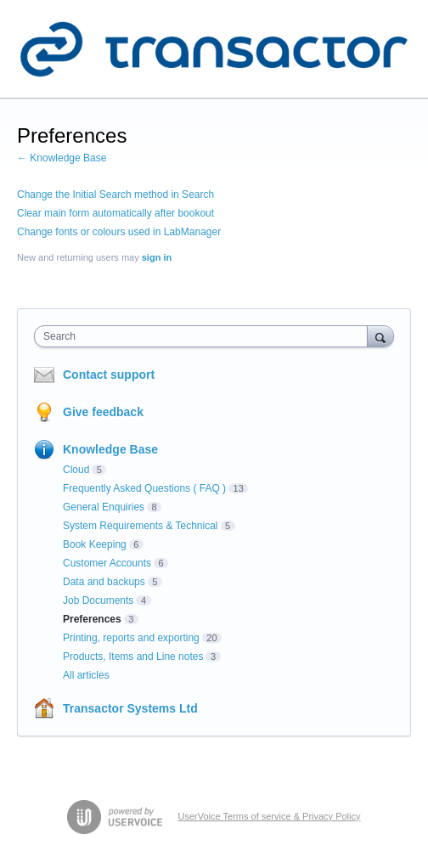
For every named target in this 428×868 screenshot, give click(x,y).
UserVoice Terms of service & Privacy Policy (270, 816)
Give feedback (103, 412)
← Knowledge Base (62, 158)
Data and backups (104, 582)
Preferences (92, 619)
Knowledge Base (110, 449)
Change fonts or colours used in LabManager (119, 232)
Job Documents (98, 600)
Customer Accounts (107, 563)
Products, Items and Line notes (133, 657)
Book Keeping (95, 544)
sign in (157, 257)
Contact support (109, 375)
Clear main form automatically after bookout (115, 213)
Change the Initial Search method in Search (115, 194)
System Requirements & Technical (141, 526)
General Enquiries (104, 507)
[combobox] (205, 336)
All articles (86, 675)
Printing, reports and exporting (131, 638)
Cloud (76, 470)
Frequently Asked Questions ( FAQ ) (144, 488)
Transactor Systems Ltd (130, 708)
